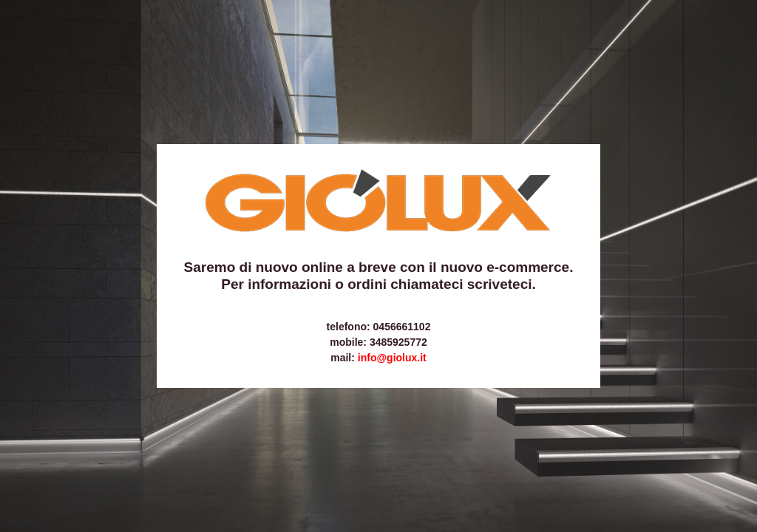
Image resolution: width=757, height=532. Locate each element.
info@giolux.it (392, 358)
